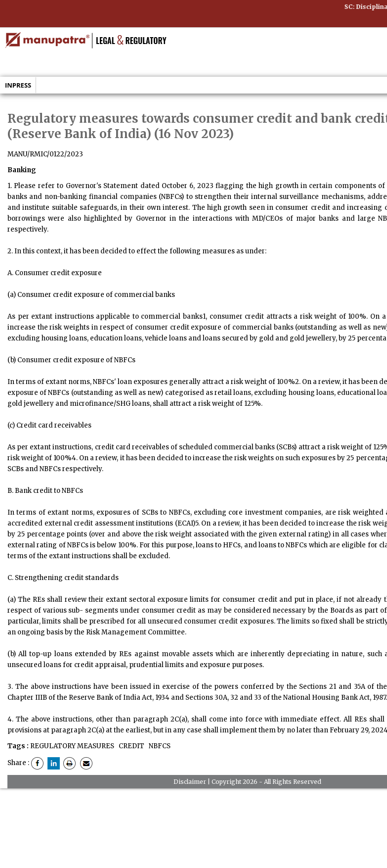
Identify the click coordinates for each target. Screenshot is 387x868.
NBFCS (159, 746)
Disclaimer (190, 782)
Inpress (18, 85)
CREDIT (131, 746)
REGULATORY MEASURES (72, 746)
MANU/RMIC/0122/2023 (45, 154)
